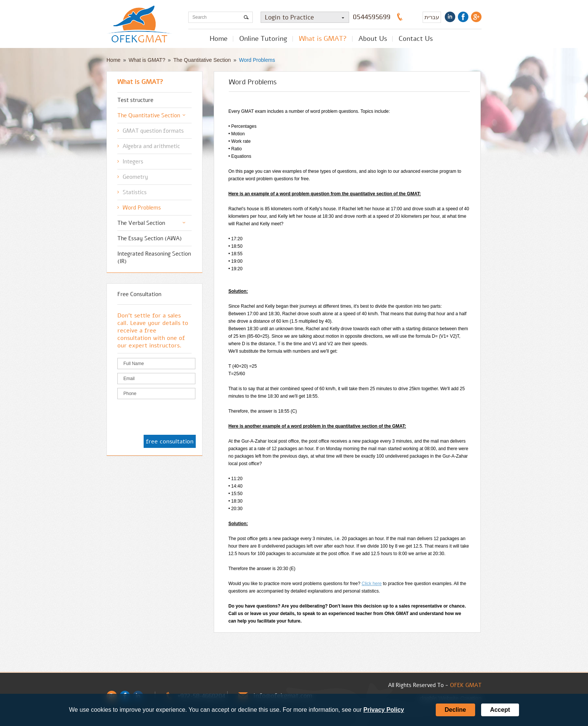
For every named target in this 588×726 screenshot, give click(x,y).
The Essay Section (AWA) (150, 238)
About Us (373, 39)
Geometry (135, 177)
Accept (500, 710)
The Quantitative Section (202, 60)
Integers (133, 162)
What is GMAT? (323, 39)
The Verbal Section (141, 223)
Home (219, 39)
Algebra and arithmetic (151, 146)
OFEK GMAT (466, 685)
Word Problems (257, 60)
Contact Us (416, 39)
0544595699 (372, 17)
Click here (371, 584)
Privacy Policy (384, 710)
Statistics (135, 192)
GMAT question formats (153, 131)
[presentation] (174, 418)
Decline (455, 710)
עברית (432, 17)
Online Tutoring (263, 39)
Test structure (135, 100)
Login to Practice (307, 17)
